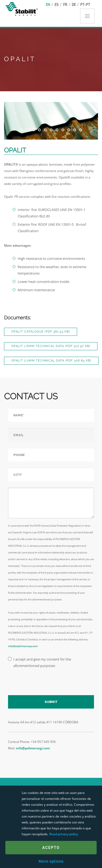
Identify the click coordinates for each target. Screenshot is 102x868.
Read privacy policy (64, 834)
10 (75, 130)
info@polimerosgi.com (33, 748)
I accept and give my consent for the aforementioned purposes (39, 662)
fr (65, 4)
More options (51, 861)
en (48, 4)
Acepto (51, 848)
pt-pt (85, 4)
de (74, 4)
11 (81, 130)
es (57, 4)
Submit (51, 702)
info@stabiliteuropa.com (23, 646)
